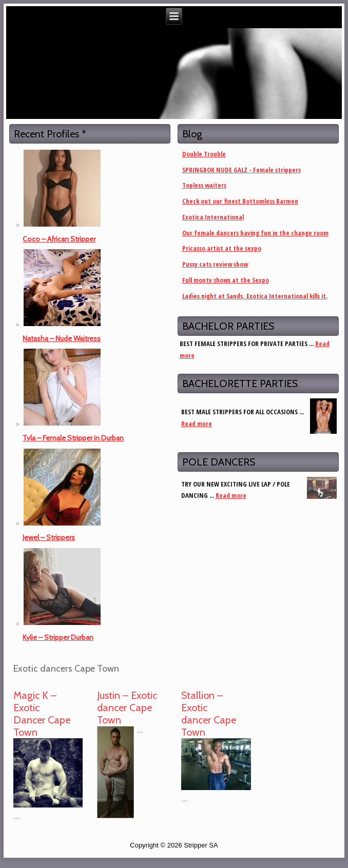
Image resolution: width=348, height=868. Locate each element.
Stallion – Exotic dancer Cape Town (209, 714)
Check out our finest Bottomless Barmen (240, 201)
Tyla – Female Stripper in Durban (73, 438)
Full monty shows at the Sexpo (226, 280)
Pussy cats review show (215, 264)
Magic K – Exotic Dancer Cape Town (42, 714)
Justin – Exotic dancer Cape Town (127, 708)
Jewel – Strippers (49, 537)
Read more (197, 423)
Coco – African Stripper (59, 239)
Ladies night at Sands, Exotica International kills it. (255, 296)
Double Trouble (204, 154)
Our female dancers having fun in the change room (255, 233)
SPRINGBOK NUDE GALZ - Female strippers (241, 170)
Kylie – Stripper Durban (58, 637)
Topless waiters (204, 185)
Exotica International (213, 217)
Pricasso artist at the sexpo (222, 248)
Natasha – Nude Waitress (62, 338)
